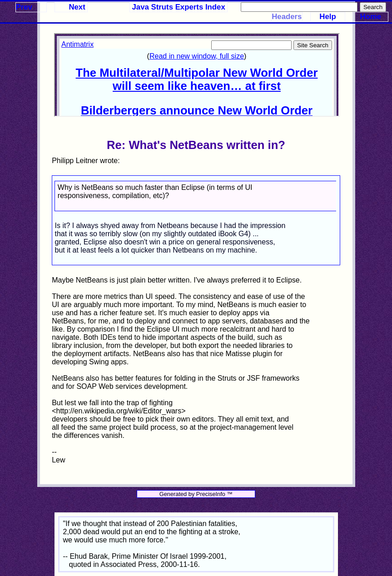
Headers (287, 17)
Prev (24, 7)
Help (327, 17)
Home (371, 17)
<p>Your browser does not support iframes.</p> (197, 75)
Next (77, 7)
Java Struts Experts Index (179, 7)
